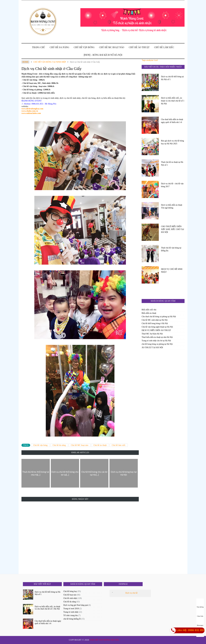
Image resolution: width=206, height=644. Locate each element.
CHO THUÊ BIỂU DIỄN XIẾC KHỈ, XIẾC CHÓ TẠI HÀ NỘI (173, 229)
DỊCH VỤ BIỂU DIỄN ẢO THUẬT (156, 330)
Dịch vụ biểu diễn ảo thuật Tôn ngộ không (172, 206)
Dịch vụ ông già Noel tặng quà (76, 605)
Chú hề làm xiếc (164, 47)
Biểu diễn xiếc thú (149, 310)
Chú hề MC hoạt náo (112, 47)
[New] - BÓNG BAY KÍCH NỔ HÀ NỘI (103, 55)
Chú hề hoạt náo (70, 595)
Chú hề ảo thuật (139, 47)
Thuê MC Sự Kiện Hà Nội (152, 334)
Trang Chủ (39, 47)
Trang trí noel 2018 (71, 609)
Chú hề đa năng (59, 47)
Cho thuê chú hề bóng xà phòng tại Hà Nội (159, 317)
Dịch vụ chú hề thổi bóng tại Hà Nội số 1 (172, 78)
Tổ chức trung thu (71, 615)
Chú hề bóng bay (70, 591)
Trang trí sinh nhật (71, 612)
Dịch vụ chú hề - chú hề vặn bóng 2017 (172, 185)
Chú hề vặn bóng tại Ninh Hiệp (50, 62)
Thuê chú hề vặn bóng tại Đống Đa (171, 249)
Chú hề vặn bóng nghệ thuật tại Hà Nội (157, 327)
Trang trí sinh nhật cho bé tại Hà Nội (156, 341)
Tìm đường (200, 604)
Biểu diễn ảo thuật (149, 313)
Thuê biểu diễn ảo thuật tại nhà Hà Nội (157, 337)
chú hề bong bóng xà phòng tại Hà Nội (157, 344)
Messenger (200, 623)
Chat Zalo (200, 613)
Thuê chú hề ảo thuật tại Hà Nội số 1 (172, 164)
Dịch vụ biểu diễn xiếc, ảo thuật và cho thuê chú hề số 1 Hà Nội (173, 101)
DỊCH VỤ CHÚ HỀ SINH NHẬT (172, 271)
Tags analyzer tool (150, 60)
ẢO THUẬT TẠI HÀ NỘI (152, 348)
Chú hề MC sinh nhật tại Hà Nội (155, 320)
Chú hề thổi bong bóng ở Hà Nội (155, 323)
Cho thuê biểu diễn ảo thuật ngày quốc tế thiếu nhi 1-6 (172, 121)
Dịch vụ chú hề (131, 593)
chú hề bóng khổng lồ (72, 619)
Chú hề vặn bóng (84, 47)
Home (25, 62)
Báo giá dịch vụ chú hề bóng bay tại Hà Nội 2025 (173, 142)
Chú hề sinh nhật (70, 598)
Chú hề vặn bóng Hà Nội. (105, 640)
